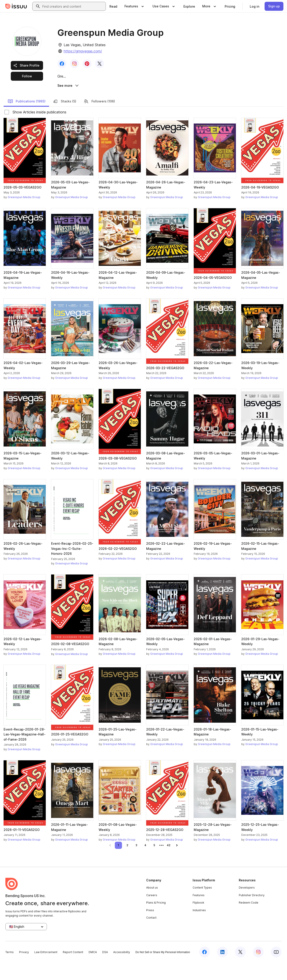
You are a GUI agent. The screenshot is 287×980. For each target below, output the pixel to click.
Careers (152, 912)
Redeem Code (249, 920)
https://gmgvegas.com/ (83, 51)
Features (199, 912)
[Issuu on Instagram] (258, 969)
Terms (10, 969)
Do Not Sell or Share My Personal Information (163, 969)
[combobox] (73, 6)
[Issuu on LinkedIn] (222, 969)
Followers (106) (99, 118)
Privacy (24, 969)
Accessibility (122, 969)
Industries (199, 927)
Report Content (73, 969)
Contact (151, 935)
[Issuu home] (16, 6)
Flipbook (198, 920)
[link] (113, 6)
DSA (105, 969)
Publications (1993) (27, 118)
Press (150, 927)
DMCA (93, 969)
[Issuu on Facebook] (204, 969)
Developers (247, 905)
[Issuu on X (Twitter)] (240, 969)
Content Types (202, 905)
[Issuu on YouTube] (276, 969)
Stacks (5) (64, 118)
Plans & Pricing (156, 920)
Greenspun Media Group (24, 214)
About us (152, 905)
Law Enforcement (46, 969)
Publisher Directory (252, 912)
